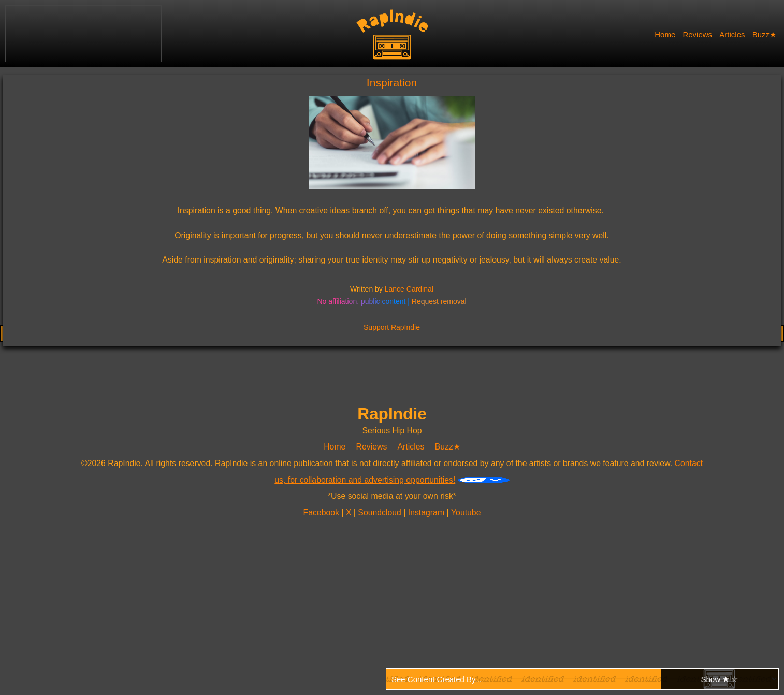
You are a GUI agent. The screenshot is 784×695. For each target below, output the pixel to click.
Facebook (322, 512)
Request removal (439, 301)
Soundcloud (381, 512)
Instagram (427, 512)
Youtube (465, 512)
